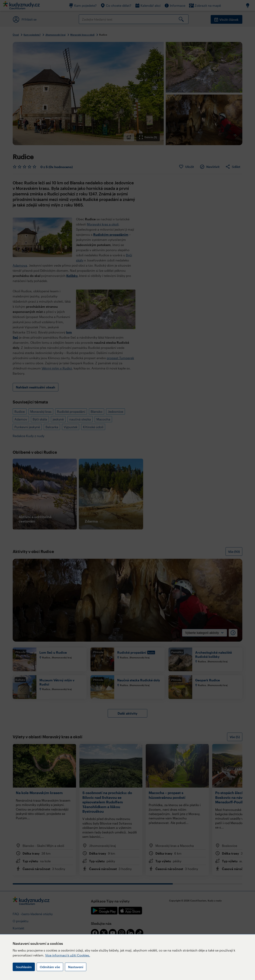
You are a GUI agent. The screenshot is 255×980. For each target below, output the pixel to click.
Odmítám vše (50, 967)
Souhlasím (24, 967)
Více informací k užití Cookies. (68, 955)
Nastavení (76, 967)
